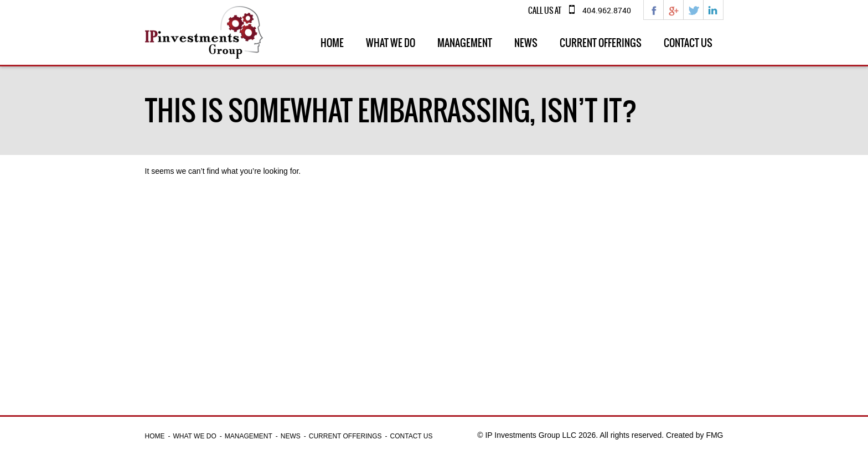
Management (465, 43)
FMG (714, 435)
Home (332, 43)
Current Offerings (601, 43)
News (526, 43)
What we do (391, 43)
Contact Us (688, 43)
